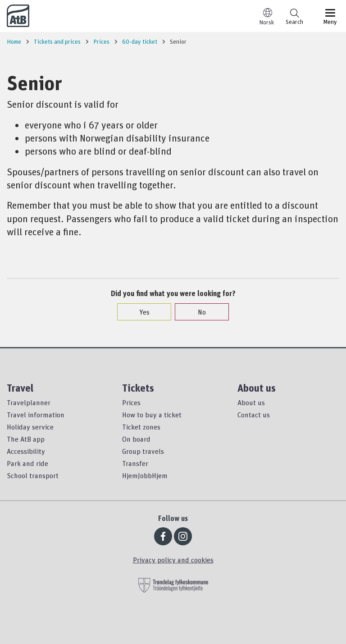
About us (251, 402)
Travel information (36, 415)
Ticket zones (141, 427)
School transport (33, 475)
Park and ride (27, 463)
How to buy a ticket (152, 415)
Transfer (135, 463)
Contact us (254, 415)
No (197, 312)
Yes (140, 312)
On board (136, 439)
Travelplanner (29, 402)
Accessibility (26, 451)
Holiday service (30, 427)
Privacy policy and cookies (173, 560)
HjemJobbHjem (145, 475)
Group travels (143, 451)
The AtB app (26, 439)
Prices (131, 402)
